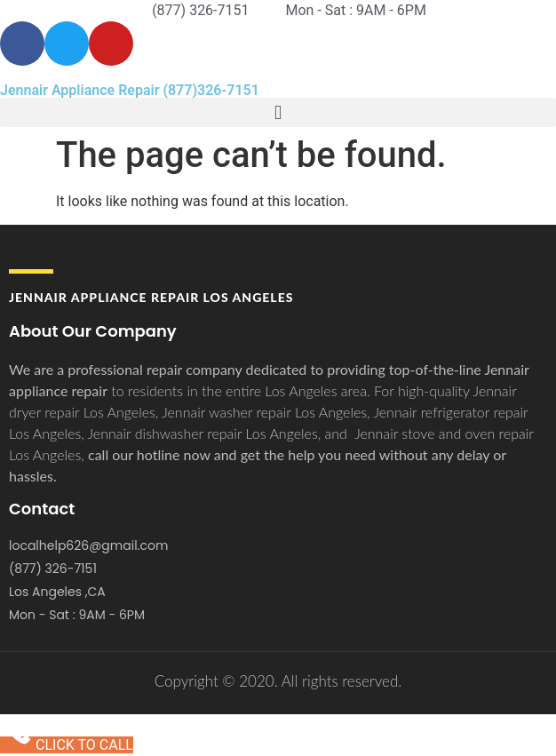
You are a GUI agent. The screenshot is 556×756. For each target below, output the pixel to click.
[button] (278, 112)
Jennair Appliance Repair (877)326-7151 (130, 90)
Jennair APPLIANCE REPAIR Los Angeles (151, 297)
